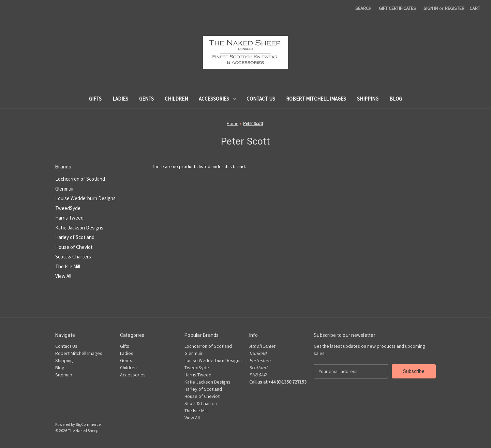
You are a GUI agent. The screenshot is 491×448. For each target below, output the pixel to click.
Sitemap (64, 375)
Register (455, 8)
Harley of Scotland (75, 237)
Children (176, 99)
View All (63, 276)
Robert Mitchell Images (316, 99)
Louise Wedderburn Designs (85, 198)
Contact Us (261, 99)
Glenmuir (65, 189)
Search (363, 8)
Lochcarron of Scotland (80, 179)
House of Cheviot (74, 247)
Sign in (431, 8)
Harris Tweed (69, 218)
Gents (146, 99)
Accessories (217, 99)
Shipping (368, 99)
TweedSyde (68, 208)
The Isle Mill (68, 266)
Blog (396, 99)
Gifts (95, 99)
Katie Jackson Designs (79, 228)
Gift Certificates (397, 8)
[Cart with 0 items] (475, 8)
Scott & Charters (73, 257)
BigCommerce (88, 424)
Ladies (120, 99)
